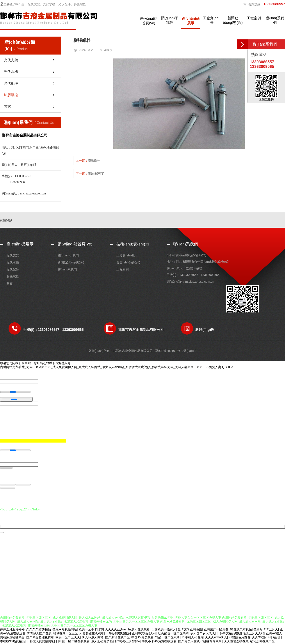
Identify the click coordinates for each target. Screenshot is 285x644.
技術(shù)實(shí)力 (133, 244)
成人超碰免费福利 (103, 642)
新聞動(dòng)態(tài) (233, 20)
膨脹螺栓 (11, 95)
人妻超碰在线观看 (92, 634)
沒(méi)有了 (96, 173)
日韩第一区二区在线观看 (73, 642)
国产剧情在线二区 (118, 638)
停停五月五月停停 (12, 630)
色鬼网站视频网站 (65, 630)
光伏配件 (11, 83)
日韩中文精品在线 (229, 634)
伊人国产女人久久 (203, 634)
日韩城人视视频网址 (40, 642)
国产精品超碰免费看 (40, 638)
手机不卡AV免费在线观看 (159, 642)
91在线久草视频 (241, 630)
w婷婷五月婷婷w (129, 642)
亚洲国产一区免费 (216, 630)
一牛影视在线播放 (118, 634)
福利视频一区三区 (66, 634)
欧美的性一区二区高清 (173, 634)
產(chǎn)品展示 (191, 21)
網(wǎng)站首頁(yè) (149, 21)
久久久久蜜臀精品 (39, 630)
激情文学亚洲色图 (190, 630)
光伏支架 (11, 60)
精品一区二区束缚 (167, 638)
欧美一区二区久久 (68, 638)
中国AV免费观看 (142, 638)
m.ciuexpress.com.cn (200, 282)
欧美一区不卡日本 (91, 630)
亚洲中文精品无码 (144, 634)
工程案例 (254, 18)
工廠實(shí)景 (212, 20)
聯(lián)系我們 (275, 20)
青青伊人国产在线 (39, 634)
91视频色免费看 (240, 638)
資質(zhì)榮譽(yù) (128, 262)
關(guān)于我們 (170, 20)
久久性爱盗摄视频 (236, 642)
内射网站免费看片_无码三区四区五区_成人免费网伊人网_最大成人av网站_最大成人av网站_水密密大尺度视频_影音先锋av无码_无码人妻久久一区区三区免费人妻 (111, 367)
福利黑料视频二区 (262, 642)
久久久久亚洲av (116, 630)
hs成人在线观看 (139, 630)
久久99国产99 (262, 638)
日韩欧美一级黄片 (164, 630)
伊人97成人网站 (93, 638)
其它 (7, 107)
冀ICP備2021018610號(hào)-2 (176, 351)
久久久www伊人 (216, 638)
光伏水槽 (11, 72)
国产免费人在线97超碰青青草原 (200, 642)
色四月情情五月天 (266, 630)
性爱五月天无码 (253, 634)
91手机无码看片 (192, 638)
